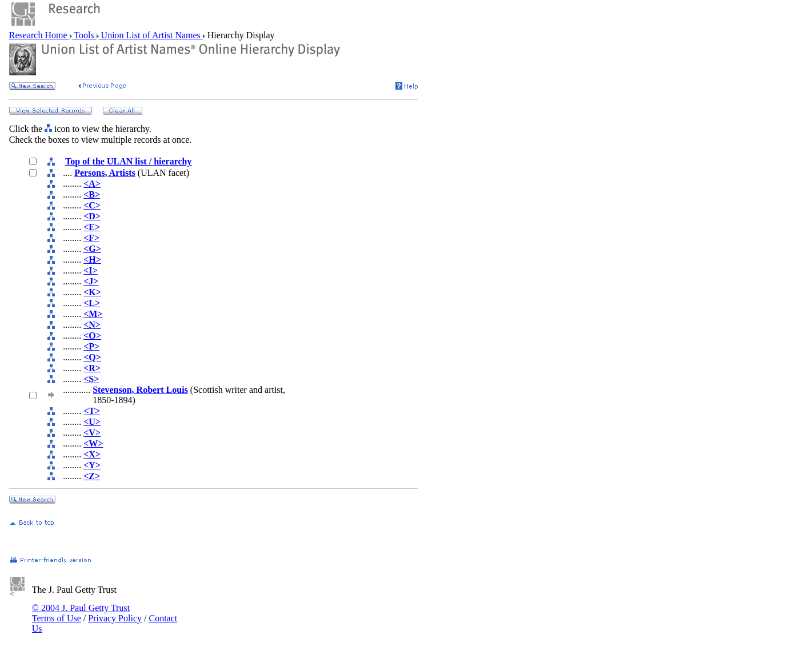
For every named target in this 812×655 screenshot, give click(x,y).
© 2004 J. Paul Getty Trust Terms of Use (81, 613)
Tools (84, 35)
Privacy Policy (115, 618)
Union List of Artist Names (151, 35)
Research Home (39, 35)
